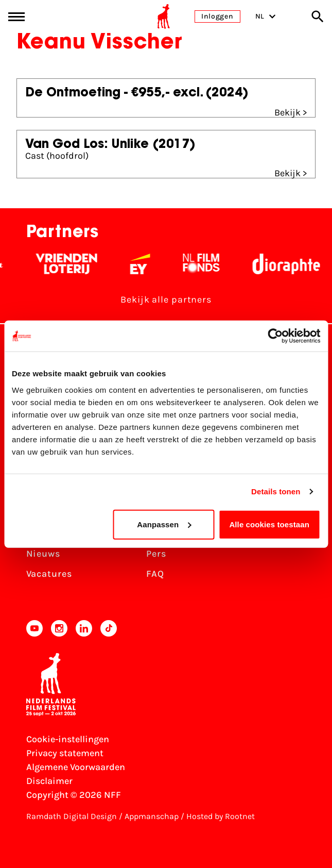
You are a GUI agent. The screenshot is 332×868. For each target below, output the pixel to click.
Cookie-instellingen (68, 739)
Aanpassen (164, 524)
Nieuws (43, 554)
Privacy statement (65, 753)
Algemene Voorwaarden (76, 767)
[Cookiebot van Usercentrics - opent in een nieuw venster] (275, 336)
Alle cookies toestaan (269, 524)
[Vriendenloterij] (72, 264)
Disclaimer (49, 781)
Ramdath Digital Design (72, 816)
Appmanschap (152, 816)
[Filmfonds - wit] (207, 264)
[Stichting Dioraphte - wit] (292, 264)
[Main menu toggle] (16, 17)
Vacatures (49, 574)
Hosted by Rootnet (221, 816)
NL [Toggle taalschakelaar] (266, 16)
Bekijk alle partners (166, 299)
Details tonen (276, 491)
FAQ (155, 574)
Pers (156, 554)
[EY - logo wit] (145, 264)
